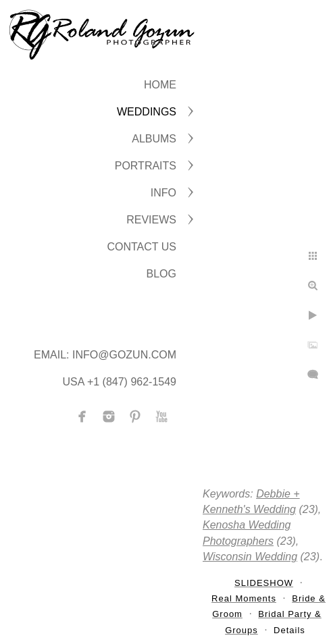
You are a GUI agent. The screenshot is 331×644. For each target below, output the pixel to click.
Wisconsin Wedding (250, 557)
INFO (163, 193)
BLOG (161, 274)
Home (160, 85)
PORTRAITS (146, 166)
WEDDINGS (147, 112)
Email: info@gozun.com (105, 355)
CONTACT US (142, 247)
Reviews (151, 220)
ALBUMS (154, 139)
